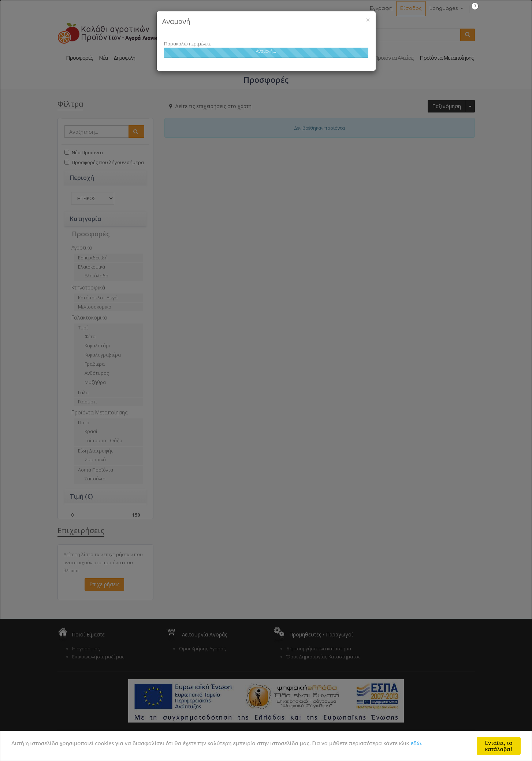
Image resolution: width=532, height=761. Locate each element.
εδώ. (416, 744)
